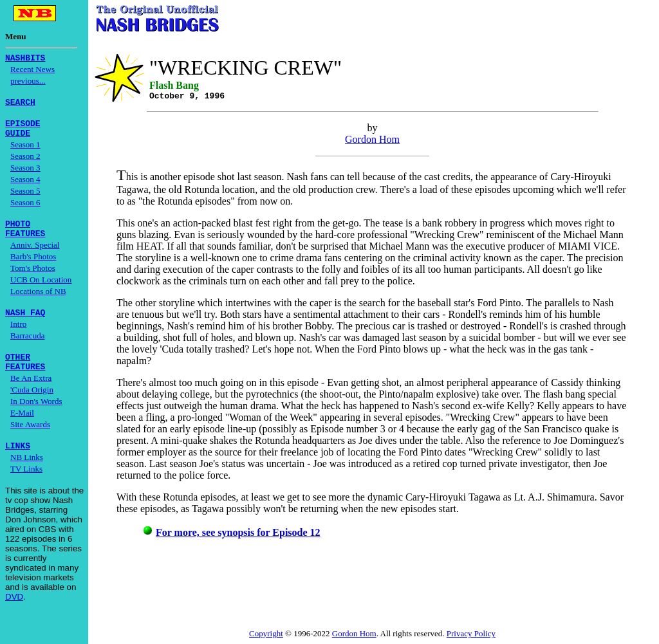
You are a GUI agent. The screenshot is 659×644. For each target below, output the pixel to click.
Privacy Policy (471, 633)
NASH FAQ (25, 326)
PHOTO (18, 233)
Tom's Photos (33, 280)
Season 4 (25, 187)
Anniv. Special (35, 256)
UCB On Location (41, 291)
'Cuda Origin (32, 407)
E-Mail (22, 430)
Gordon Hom (372, 139)
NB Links (27, 476)
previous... (28, 83)
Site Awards (30, 442)
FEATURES (25, 244)
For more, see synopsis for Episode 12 (238, 532)
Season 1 (25, 152)
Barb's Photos (33, 268)
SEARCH (20, 106)
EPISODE (23, 129)
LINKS (18, 465)
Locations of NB (38, 303)
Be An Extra (31, 395)
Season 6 (25, 210)
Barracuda (27, 349)
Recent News (32, 71)
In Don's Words (36, 419)
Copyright (266, 633)
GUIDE (18, 140)
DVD (14, 616)
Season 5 (25, 198)
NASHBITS (25, 59)
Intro (18, 337)
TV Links (26, 488)
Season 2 (25, 164)
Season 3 (25, 175)
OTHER (18, 372)
